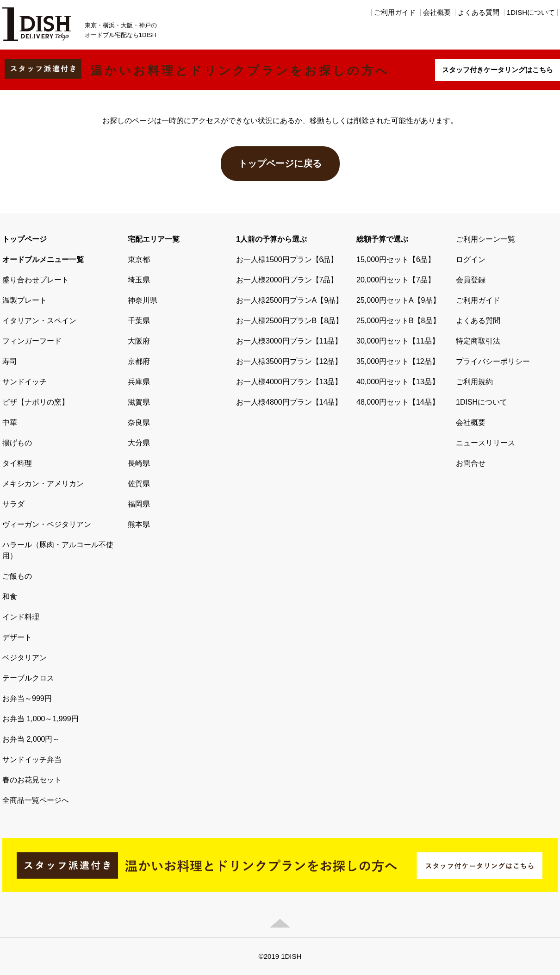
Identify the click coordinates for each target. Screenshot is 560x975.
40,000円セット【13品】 (398, 382)
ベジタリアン (25, 658)
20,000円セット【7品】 (396, 280)
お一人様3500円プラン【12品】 (289, 361)
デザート (17, 637)
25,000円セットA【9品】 (398, 300)
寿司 (10, 361)
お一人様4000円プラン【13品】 (289, 382)
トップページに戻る (280, 163)
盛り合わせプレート (36, 280)
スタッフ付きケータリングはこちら (498, 70)
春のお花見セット (32, 780)
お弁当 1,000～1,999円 (40, 719)
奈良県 (139, 422)
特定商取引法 (478, 341)
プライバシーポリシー (493, 361)
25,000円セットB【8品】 (398, 321)
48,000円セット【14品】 (398, 402)
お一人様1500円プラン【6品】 (287, 259)
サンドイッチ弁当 (32, 759)
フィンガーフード (32, 341)
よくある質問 (479, 12)
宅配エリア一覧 (154, 239)
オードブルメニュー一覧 (43, 259)
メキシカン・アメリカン (43, 484)
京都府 (139, 361)
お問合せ (471, 463)
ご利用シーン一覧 (485, 239)
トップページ (25, 239)
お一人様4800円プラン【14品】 (289, 402)
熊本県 (139, 524)
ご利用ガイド (395, 12)
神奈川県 (143, 300)
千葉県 (139, 321)
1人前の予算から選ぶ (271, 239)
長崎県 (139, 463)
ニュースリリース (485, 443)
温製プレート (25, 300)
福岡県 (139, 504)
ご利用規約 (474, 382)
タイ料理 (17, 463)
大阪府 (139, 341)
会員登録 (471, 280)
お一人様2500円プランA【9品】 (289, 300)
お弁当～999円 (27, 698)
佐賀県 (139, 484)
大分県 (139, 443)
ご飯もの (17, 576)
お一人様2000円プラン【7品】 (287, 280)
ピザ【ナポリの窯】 (36, 402)
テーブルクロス (28, 678)
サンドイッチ (25, 382)
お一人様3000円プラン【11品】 (289, 341)
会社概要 (437, 12)
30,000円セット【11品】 (398, 341)
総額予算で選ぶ (382, 239)
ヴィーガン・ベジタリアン (47, 524)
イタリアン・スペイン (39, 321)
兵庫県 (139, 382)
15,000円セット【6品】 (396, 259)
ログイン (471, 259)
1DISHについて (531, 12)
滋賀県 (139, 402)
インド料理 (21, 617)
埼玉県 (139, 280)
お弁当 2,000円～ (31, 739)
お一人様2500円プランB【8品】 (289, 321)
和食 (10, 597)
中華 (10, 422)
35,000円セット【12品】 (398, 361)
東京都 (139, 259)
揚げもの (17, 443)
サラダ (13, 504)
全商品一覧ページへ (36, 800)
